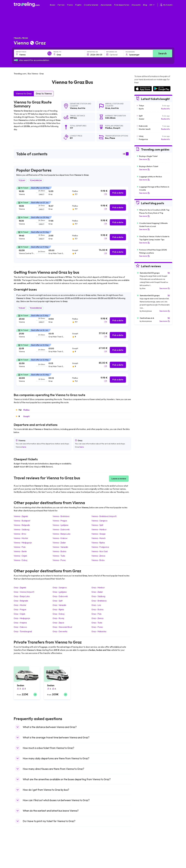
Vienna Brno (20, 534)
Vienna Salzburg (22, 529)
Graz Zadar (97, 592)
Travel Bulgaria (21, 854)
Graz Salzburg (98, 596)
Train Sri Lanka (100, 851)
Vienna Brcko (98, 560)
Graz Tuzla (97, 623)
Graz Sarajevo (60, 587)
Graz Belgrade (21, 601)
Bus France (59, 862)
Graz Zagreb (20, 587)
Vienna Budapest (22, 521)
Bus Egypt (59, 864)
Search (162, 53)
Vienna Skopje (98, 534)
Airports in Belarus (142, 856)
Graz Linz (96, 605)
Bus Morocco (60, 848)
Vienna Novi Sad (99, 551)
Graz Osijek (19, 614)
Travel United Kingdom (24, 848)
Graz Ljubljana (60, 592)
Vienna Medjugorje (23, 543)
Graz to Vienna (44, 94)
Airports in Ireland (141, 854)
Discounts (136, 5)
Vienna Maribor (99, 529)
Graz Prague (20, 609)
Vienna (73, 108)
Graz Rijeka (58, 609)
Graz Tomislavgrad (23, 631)
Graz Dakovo (20, 627)
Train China (99, 854)
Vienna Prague (60, 521)
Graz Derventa (60, 631)
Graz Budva (97, 609)
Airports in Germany (142, 864)
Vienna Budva (59, 551)
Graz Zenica (97, 618)
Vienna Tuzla (59, 556)
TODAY (22, 180)
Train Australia (100, 859)
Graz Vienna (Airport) (24, 592)
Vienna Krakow (60, 538)
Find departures (122, 5)
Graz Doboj (58, 614)
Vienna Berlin (20, 551)
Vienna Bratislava (61, 516)
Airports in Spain (141, 848)
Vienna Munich (98, 538)
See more (144, 159)
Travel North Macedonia (25, 851)
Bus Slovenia (60, 856)
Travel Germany (22, 859)
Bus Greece (59, 859)
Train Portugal (100, 848)
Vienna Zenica (98, 556)
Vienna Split (97, 525)
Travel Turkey (21, 862)
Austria (81, 108)
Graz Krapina (20, 623)
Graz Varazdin (59, 605)
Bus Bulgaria (60, 851)
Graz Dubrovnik (60, 596)
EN (152, 5)
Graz (108, 108)
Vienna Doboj (20, 560)
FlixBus (26, 410)
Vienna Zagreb (21, 516)
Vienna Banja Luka (61, 534)
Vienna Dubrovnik (61, 529)
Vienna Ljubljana (60, 525)
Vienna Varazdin (60, 547)
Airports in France (141, 851)
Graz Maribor (98, 587)
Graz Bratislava (99, 601)
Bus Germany (60, 854)
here (24, 447)
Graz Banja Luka (22, 596)
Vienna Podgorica (100, 547)
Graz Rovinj (58, 618)
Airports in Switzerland (143, 859)
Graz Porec (97, 627)
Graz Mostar (20, 605)
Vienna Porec (59, 560)
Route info (165, 109)
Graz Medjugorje (22, 618)
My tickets (166, 5)
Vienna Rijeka (98, 543)
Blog (145, 5)
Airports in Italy (140, 862)
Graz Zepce (58, 623)
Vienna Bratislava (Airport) (104, 516)
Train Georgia (100, 856)
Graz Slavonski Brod (62, 627)
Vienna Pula (20, 547)
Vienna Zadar (59, 543)
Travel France (21, 864)
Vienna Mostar (21, 538)
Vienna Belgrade (22, 525)
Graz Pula (96, 614)
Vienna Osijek (20, 556)
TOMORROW (36, 180)
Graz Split (58, 601)
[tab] (72, 193)
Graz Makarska (99, 631)
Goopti (26, 416)
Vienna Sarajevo (99, 521)
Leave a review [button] (119, 479)
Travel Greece (21, 856)
